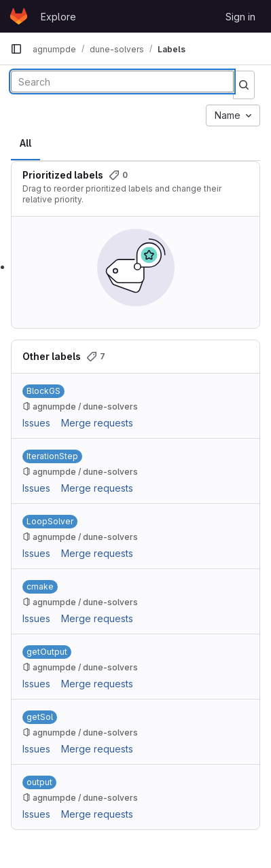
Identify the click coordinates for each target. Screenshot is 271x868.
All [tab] (25, 143)
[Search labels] (122, 82)
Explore (58, 17)
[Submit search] (244, 85)
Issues (36, 423)
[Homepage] (19, 16)
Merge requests (97, 423)
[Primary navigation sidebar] (16, 49)
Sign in (240, 17)
